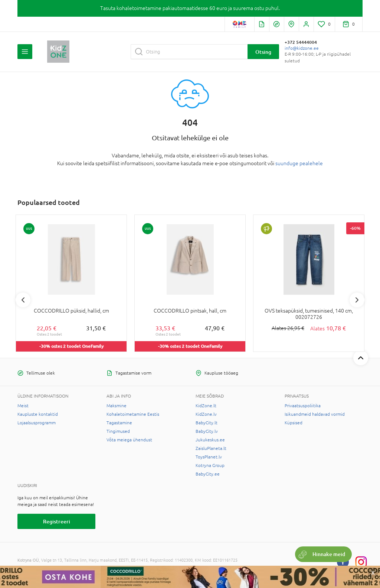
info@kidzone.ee (302, 48)
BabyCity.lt (207, 423)
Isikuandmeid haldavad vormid (315, 414)
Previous (23, 300)
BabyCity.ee (208, 474)
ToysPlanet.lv (209, 457)
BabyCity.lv (207, 431)
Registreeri (57, 521)
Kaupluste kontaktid (38, 414)
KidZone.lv (206, 414)
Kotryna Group (210, 465)
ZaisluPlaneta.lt (211, 448)
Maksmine (117, 406)
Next (357, 300)
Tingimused (118, 431)
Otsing (263, 52)
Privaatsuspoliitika (303, 406)
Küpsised (294, 423)
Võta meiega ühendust (129, 440)
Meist (23, 406)
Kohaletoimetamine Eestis (133, 414)
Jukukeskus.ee (210, 440)
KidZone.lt (206, 406)
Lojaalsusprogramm (37, 423)
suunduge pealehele (299, 163)
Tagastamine (119, 423)
